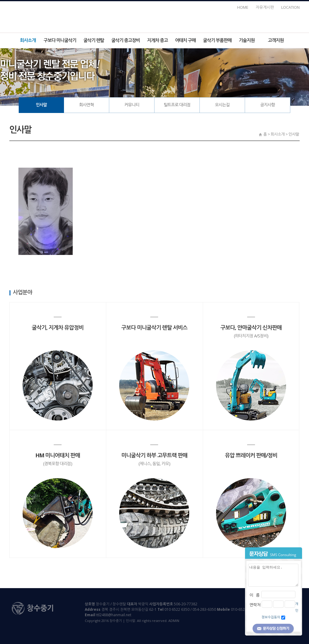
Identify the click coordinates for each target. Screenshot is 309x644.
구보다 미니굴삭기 (60, 40)
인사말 (41, 105)
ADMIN (174, 621)
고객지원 (276, 40)
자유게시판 (265, 7)
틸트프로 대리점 (177, 105)
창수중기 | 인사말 (154, 16)
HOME (243, 7)
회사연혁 (86, 105)
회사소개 (28, 40)
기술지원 (247, 40)
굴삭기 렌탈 (94, 40)
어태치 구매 (185, 40)
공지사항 (268, 105)
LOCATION (290, 7)
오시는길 (222, 105)
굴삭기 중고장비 (126, 40)
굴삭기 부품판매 (217, 40)
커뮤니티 (132, 105)
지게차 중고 (158, 40)
